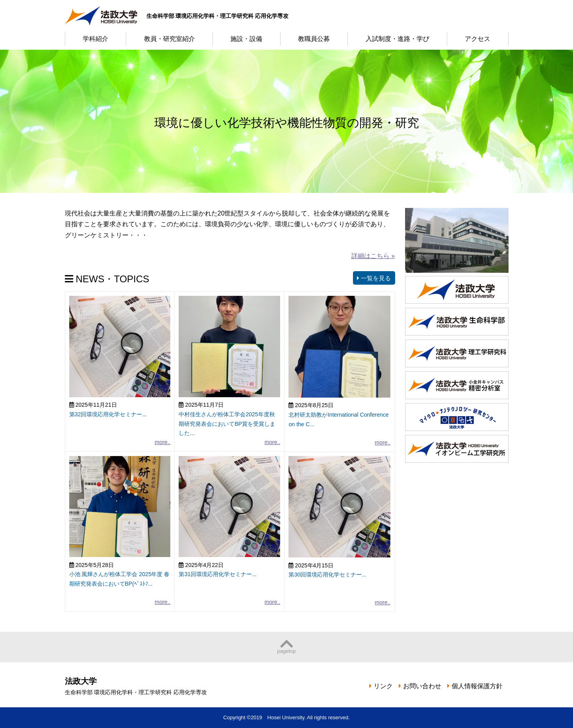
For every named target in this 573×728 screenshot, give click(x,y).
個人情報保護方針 (477, 686)
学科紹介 (95, 39)
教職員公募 (314, 39)
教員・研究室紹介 (170, 39)
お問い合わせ (422, 686)
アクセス (477, 39)
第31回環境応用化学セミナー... (217, 574)
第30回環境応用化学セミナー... (327, 575)
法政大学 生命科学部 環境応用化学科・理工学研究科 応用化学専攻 (102, 16)
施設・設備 (246, 39)
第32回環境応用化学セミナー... (108, 414)
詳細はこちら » (373, 256)
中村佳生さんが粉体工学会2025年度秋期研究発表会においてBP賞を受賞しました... (227, 424)
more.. (163, 442)
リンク (383, 686)
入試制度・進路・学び (398, 39)
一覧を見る (374, 278)
